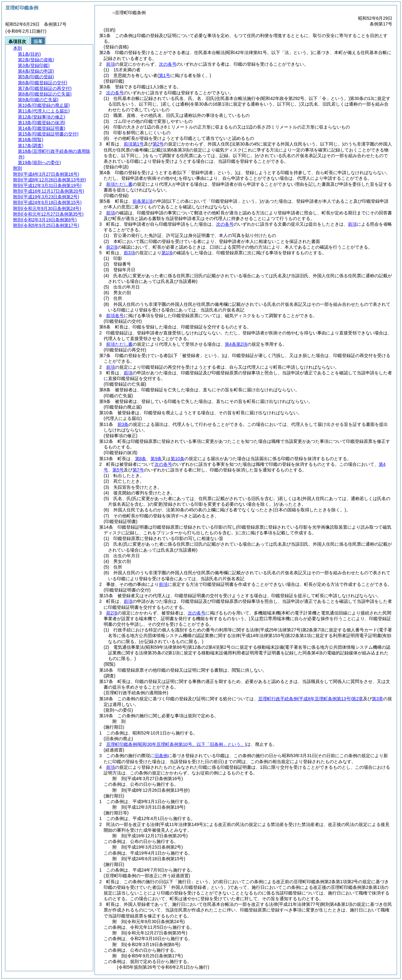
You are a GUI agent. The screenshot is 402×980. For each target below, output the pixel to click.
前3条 (123, 424)
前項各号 (115, 316)
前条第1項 (143, 201)
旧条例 (161, 756)
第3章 (378, 699)
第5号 (118, 470)
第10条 (177, 459)
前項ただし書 (119, 184)
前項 (111, 64)
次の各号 (168, 64)
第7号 (138, 470)
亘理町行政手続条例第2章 (311, 699)
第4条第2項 (236, 344)
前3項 (129, 253)
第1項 (167, 253)
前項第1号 (134, 144)
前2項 (112, 247)
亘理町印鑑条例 (176, 744)
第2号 (158, 144)
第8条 (141, 459)
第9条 (156, 459)
